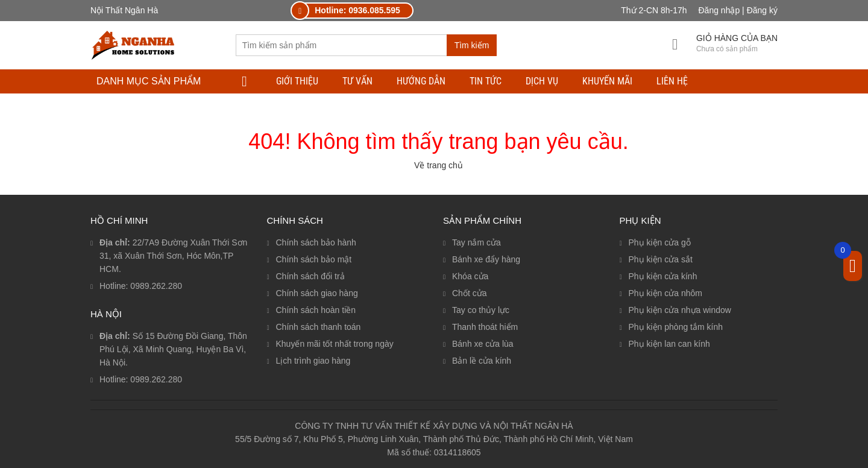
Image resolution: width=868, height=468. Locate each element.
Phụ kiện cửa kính (663, 276)
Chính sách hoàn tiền (316, 310)
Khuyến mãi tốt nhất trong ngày (335, 344)
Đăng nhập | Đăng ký (738, 10)
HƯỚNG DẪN (421, 81)
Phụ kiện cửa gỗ (660, 242)
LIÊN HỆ (672, 81)
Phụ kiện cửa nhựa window (680, 310)
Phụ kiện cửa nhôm (666, 293)
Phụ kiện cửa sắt (661, 259)
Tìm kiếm (472, 45)
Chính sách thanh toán (319, 327)
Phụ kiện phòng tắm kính (676, 327)
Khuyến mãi (607, 81)
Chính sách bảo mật (314, 259)
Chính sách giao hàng (317, 293)
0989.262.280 (156, 286)
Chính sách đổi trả (310, 276)
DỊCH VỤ (542, 81)
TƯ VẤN (357, 81)
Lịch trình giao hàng (313, 361)
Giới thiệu (297, 81)
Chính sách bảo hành (316, 242)
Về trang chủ (439, 165)
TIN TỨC (486, 81)
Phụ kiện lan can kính (669, 344)
